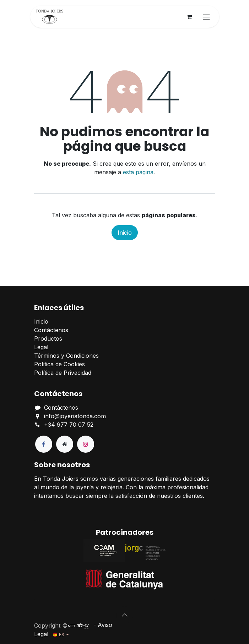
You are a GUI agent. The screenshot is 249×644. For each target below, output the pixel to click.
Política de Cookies (59, 364)
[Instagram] (86, 444)
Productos (48, 339)
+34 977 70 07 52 (69, 425)
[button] (125, 615)
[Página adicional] (65, 444)
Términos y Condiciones (66, 356)
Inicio (125, 233)
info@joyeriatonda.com (75, 416)
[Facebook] (44, 444)
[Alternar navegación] (206, 17)
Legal (41, 347)
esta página (138, 172)
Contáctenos (51, 330)
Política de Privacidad (63, 373)
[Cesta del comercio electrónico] (189, 17)
